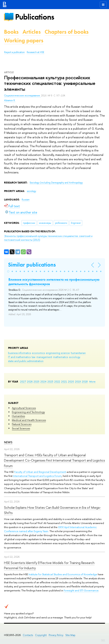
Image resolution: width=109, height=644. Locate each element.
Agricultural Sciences (24, 408)
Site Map (70, 635)
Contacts (28, 635)
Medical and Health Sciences (29, 420)
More (92, 381)
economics (38, 353)
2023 (50, 381)
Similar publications (32, 265)
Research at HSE (35, 52)
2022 (57, 381)
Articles (32, 32)
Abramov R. (10, 100)
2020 (71, 381)
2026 (30, 381)
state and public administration (26, 361)
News (8, 442)
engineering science (58, 353)
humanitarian (78, 353)
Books (11, 32)
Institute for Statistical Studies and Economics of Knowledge (63, 574)
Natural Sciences (22, 424)
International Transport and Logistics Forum (37, 476)
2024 (43, 381)
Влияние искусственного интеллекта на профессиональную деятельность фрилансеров (54, 282)
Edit (103, 640)
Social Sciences (21, 428)
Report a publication (14, 52)
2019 (78, 381)
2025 (37, 381)
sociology (75, 357)
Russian (26, 200)
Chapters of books (67, 32)
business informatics (20, 353)
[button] (8, 271)
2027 (23, 381)
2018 (85, 381)
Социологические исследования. (23, 96)
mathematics (61, 357)
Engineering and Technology (28, 412)
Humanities (18, 416)
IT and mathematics (19, 357)
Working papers (24, 40)
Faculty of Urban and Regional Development (40, 472)
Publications (35, 17)
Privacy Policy (56, 635)
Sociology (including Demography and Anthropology (56, 183)
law (33, 357)
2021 (64, 381)
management (44, 357)
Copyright (41, 635)
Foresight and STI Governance (81, 590)
